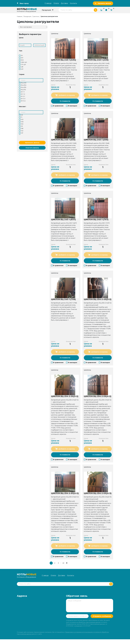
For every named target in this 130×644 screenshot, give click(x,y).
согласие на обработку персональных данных (85, 627)
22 (63, 566)
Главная (19, 16)
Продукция (28, 16)
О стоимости (65, 101)
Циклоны (36, 16)
